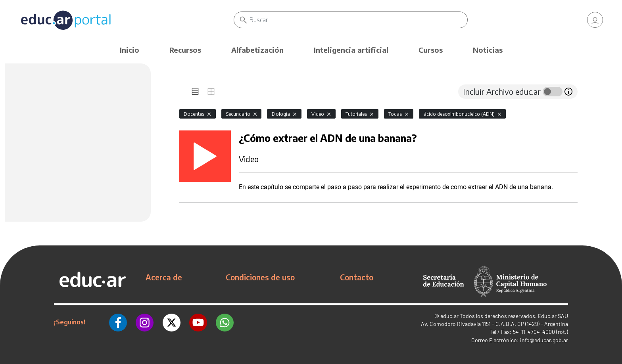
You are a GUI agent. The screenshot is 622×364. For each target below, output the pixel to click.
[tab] (195, 92)
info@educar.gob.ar (544, 340)
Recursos (185, 50)
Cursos (431, 50)
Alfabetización (257, 50)
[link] (595, 20)
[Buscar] (358, 20)
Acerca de (164, 277)
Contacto (357, 277)
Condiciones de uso (260, 277)
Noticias (488, 50)
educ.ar (449, 316)
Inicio (130, 50)
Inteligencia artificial (351, 50)
